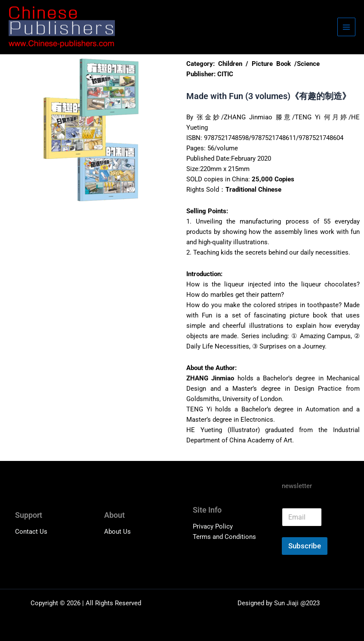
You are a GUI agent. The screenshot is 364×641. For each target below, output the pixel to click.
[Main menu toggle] (346, 27)
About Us (117, 532)
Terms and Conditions (224, 537)
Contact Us (31, 532)
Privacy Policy (213, 526)
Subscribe (305, 546)
